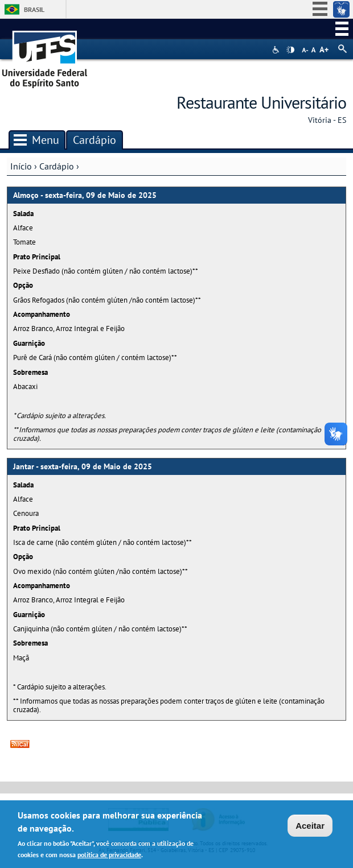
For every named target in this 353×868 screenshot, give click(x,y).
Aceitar (310, 827)
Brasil (34, 9)
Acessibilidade (277, 50)
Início (21, 166)
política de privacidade (109, 856)
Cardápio (57, 166)
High (290, 50)
